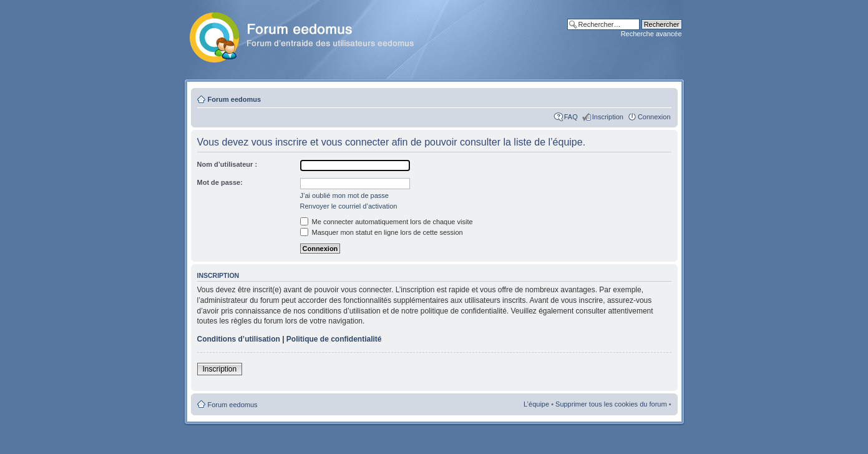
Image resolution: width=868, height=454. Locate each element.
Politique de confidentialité (334, 339)
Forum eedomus (235, 99)
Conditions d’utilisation (239, 339)
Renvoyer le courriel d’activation (349, 206)
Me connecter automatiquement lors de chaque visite (387, 222)
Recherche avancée (651, 34)
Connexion (654, 117)
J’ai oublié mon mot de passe (344, 195)
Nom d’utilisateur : (227, 164)
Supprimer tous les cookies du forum (611, 404)
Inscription (608, 117)
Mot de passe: (220, 182)
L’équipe (536, 404)
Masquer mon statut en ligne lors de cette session (382, 232)
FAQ (571, 117)
